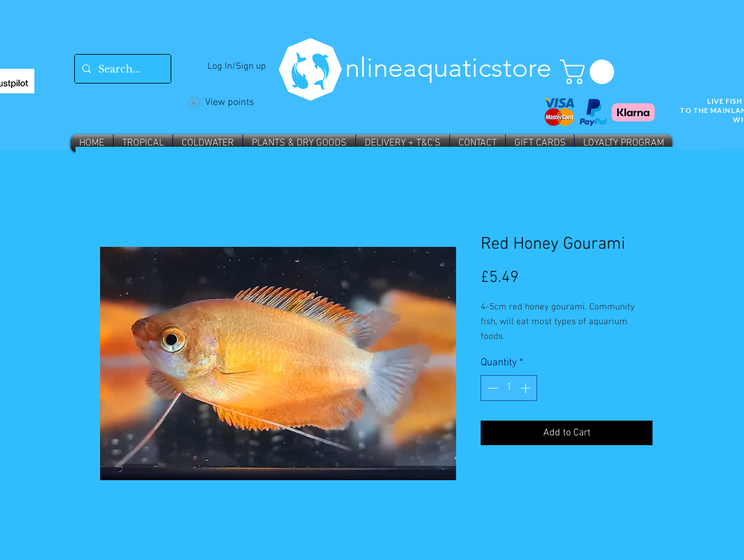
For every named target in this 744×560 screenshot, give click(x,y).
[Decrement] (492, 388)
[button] (590, 72)
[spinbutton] (509, 388)
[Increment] (527, 388)
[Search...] (122, 69)
